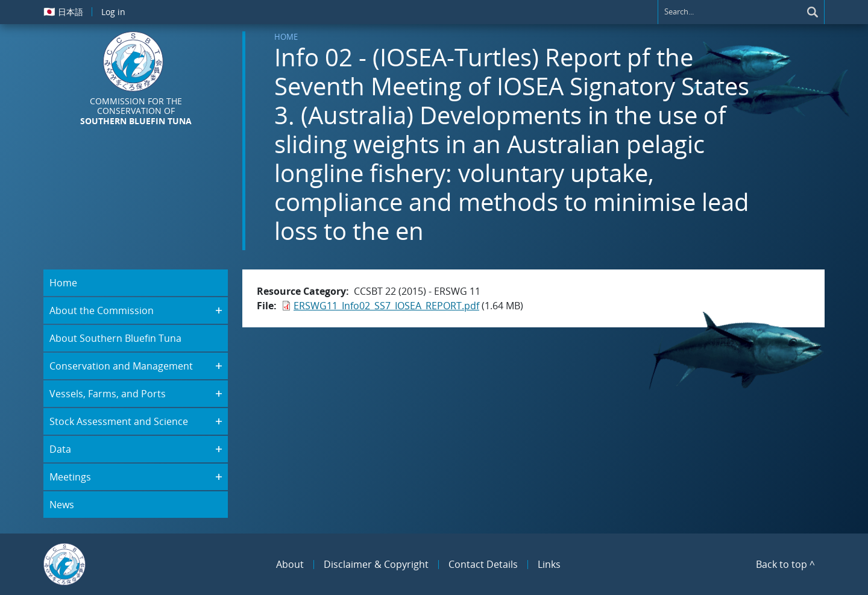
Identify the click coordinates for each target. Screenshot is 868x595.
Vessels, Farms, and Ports (108, 394)
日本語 (63, 11)
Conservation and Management (121, 366)
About (290, 564)
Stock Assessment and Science (119, 421)
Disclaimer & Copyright (376, 564)
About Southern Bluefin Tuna (115, 338)
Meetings (70, 477)
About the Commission (102, 310)
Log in (113, 12)
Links (549, 564)
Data (60, 449)
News (62, 505)
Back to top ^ (785, 564)
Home (286, 37)
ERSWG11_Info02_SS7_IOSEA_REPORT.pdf (386, 306)
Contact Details (483, 564)
